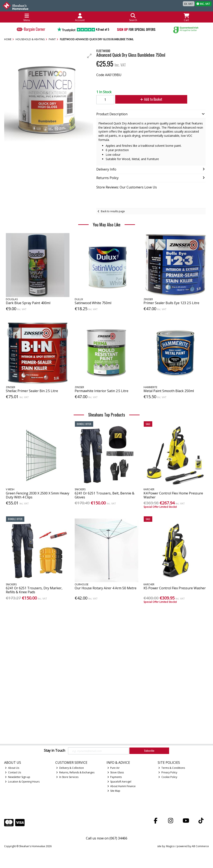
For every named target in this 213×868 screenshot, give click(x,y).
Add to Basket (148, 99)
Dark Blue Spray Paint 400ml (28, 303)
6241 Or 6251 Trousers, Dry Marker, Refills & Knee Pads (34, 590)
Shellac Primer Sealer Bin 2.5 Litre (32, 391)
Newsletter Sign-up (18, 777)
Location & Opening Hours (22, 782)
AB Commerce (200, 846)
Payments (115, 777)
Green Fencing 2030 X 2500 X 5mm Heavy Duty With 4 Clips (38, 495)
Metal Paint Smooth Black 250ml (169, 391)
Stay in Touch (54, 751)
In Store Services (67, 777)
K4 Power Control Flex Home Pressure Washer (173, 495)
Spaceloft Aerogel (119, 782)
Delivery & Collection (70, 768)
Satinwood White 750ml (93, 303)
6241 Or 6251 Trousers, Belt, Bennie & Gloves (105, 495)
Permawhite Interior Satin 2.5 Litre (102, 391)
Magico (170, 846)
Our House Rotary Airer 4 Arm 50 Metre (106, 588)
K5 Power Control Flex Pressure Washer (175, 588)
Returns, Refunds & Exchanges (75, 772)
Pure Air (114, 768)
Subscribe (149, 751)
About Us (12, 768)
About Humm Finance (122, 786)
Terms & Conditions (172, 768)
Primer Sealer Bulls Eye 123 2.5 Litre (171, 303)
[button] (89, 56)
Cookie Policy (168, 777)
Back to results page (113, 211)
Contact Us (13, 772)
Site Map (114, 791)
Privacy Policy (168, 772)
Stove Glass (116, 772)
